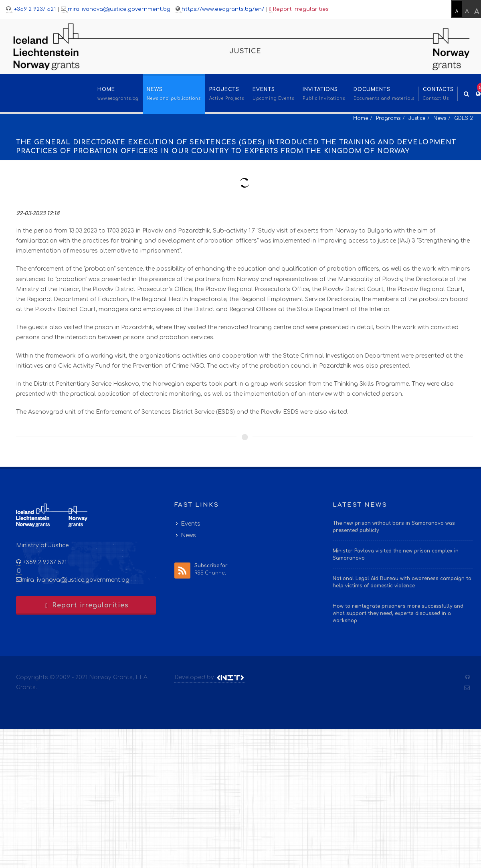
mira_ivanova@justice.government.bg (119, 9)
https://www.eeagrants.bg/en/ (223, 9)
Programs (388, 118)
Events (191, 524)
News (440, 118)
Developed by (210, 678)
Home (361, 118)
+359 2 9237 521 (34, 9)
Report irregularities (299, 9)
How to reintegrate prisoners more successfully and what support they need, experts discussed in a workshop (398, 613)
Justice (417, 118)
